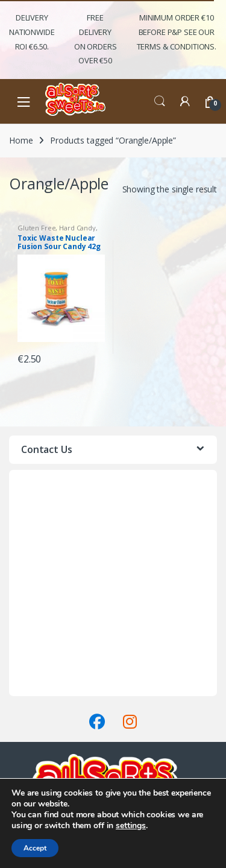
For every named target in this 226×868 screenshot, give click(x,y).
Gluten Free (36, 228)
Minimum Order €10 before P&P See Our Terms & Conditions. (177, 32)
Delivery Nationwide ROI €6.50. (32, 32)
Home (21, 140)
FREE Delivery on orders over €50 (96, 39)
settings (131, 826)
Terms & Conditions (47, 689)
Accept (35, 848)
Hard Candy (77, 228)
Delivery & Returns (45, 674)
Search (160, 101)
